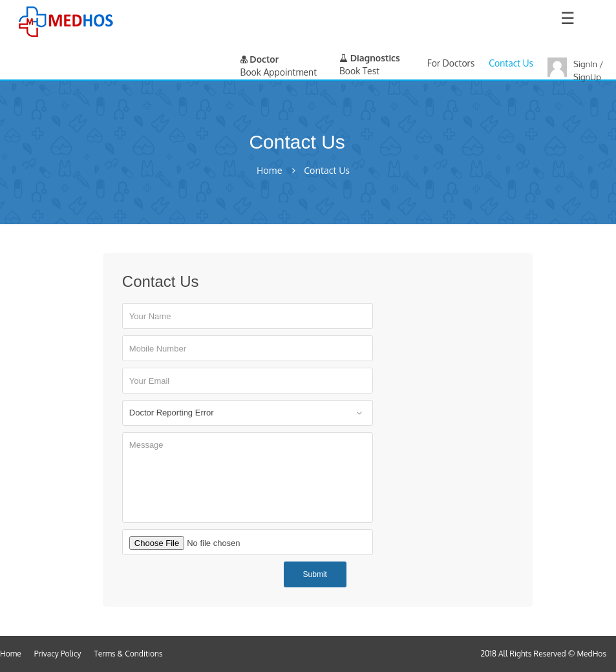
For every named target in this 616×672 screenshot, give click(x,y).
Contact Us (511, 63)
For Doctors (451, 63)
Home (270, 171)
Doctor (260, 59)
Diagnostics (370, 58)
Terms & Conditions (129, 654)
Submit (315, 574)
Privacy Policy (58, 654)
